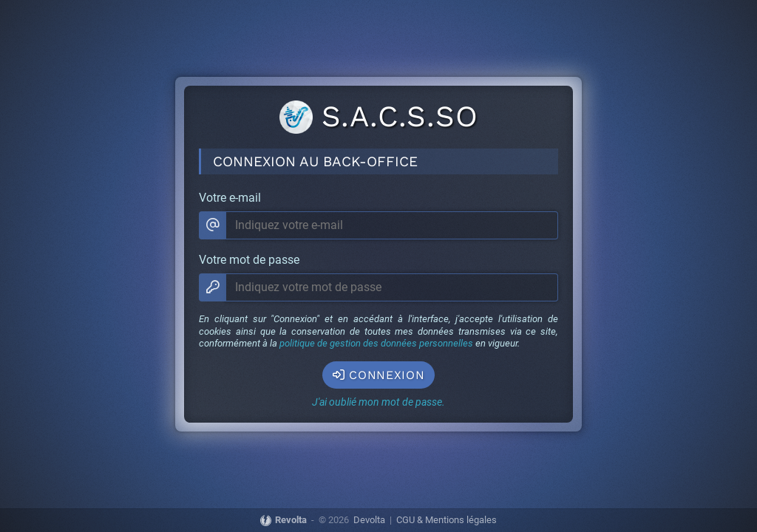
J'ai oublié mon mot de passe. (378, 402)
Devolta (369, 521)
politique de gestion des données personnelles (376, 343)
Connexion (379, 375)
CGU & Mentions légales (447, 521)
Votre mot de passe (249, 260)
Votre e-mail (230, 198)
